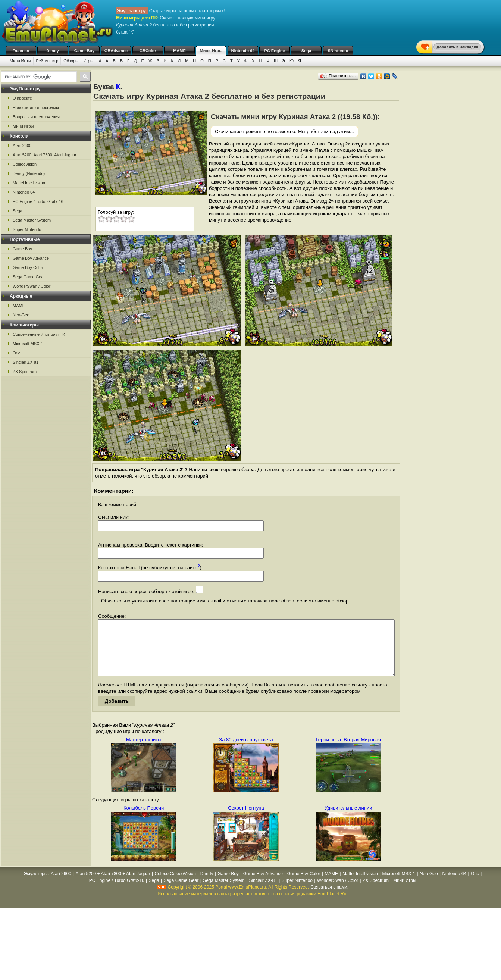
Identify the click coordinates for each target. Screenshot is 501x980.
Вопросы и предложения (36, 117)
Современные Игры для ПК (39, 334)
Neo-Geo (21, 315)
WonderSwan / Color (32, 286)
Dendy (53, 51)
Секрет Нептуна (246, 819)
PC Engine (274, 51)
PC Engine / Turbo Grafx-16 (38, 201)
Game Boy (84, 51)
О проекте (22, 98)
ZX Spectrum (25, 372)
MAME (179, 51)
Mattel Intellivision (29, 183)
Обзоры (71, 61)
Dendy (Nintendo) (29, 173)
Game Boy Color (28, 267)
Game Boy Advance (31, 258)
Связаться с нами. (329, 898)
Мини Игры (211, 51)
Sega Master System (32, 220)
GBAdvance (116, 51)
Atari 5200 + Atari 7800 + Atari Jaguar (113, 885)
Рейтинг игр (47, 61)
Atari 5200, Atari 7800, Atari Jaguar (45, 155)
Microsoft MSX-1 (28, 344)
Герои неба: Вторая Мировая (349, 751)
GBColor (148, 51)
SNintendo (338, 51)
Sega (306, 51)
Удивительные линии (348, 819)
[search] (38, 77)
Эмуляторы (36, 885)
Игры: (89, 61)
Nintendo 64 (243, 51)
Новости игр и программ (36, 107)
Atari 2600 (22, 145)
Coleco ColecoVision (175, 885)
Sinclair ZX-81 (26, 362)
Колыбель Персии (144, 819)
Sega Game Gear (29, 277)
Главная (21, 51)
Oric (16, 353)
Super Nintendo (27, 229)
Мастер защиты (144, 751)
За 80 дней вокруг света (246, 751)
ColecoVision (25, 164)
